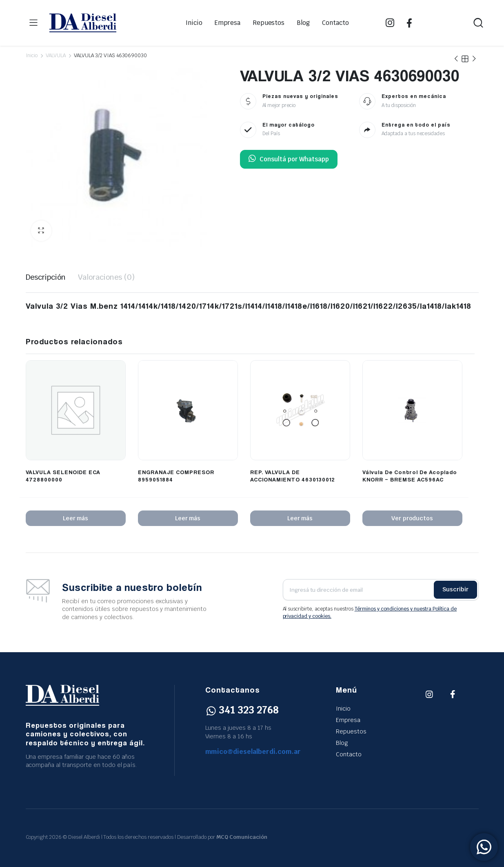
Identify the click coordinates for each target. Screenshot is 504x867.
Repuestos (269, 23)
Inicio (194, 23)
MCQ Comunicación (242, 837)
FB (409, 23)
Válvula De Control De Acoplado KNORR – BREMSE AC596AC (410, 476)
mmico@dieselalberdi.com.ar (253, 752)
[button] (41, 231)
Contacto (335, 23)
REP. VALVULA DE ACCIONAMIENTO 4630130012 (293, 476)
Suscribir (455, 589)
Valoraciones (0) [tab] (106, 277)
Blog (303, 23)
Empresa (228, 23)
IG (390, 23)
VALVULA (56, 56)
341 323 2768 (242, 710)
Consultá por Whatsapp (289, 159)
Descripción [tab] (46, 277)
